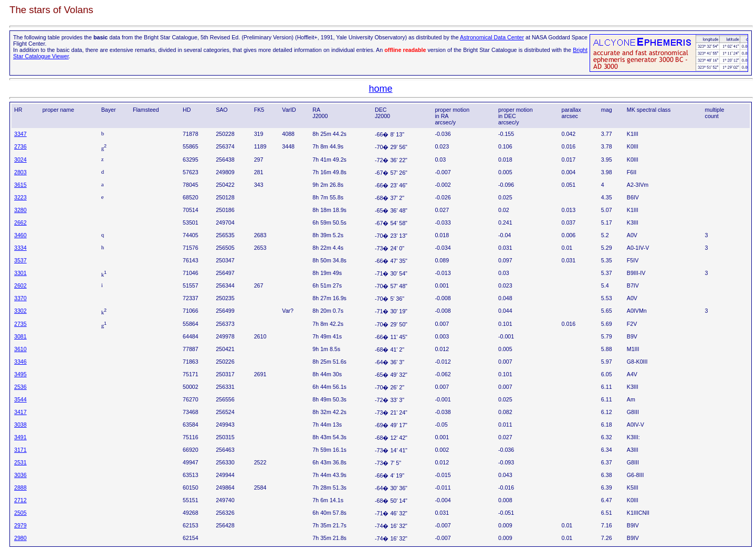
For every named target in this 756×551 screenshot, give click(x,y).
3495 (20, 374)
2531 (20, 462)
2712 (20, 500)
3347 (20, 134)
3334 (20, 248)
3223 (20, 197)
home (380, 89)
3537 (20, 260)
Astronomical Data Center (492, 37)
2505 (20, 513)
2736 (20, 146)
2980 (20, 538)
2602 (20, 285)
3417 (20, 412)
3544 (20, 399)
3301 (20, 273)
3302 (20, 311)
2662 (20, 222)
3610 (20, 349)
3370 (20, 298)
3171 (20, 450)
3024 (20, 160)
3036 (20, 475)
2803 (20, 172)
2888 (20, 488)
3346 (20, 362)
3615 (20, 185)
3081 (20, 336)
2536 (20, 387)
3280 (20, 210)
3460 (20, 235)
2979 (20, 525)
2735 (20, 324)
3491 (20, 437)
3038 (20, 425)
